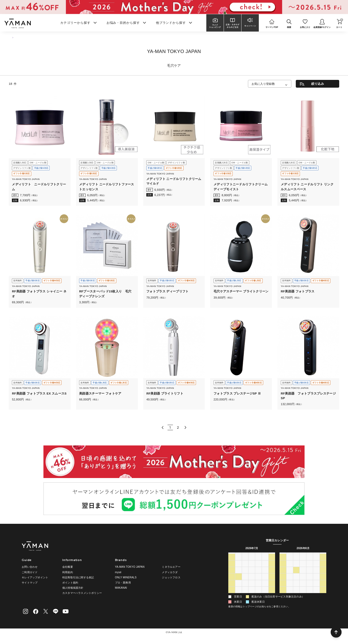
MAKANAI (121, 588)
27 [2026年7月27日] (238, 589)
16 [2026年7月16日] (259, 575)
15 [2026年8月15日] (323, 575)
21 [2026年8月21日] (316, 582)
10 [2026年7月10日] (265, 569)
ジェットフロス (171, 577)
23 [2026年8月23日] (283, 589)
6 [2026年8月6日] (259, 595)
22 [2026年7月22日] (252, 582)
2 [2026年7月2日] (259, 563)
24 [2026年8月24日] (290, 589)
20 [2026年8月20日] (310, 582)
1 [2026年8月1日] (272, 589)
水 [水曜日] (252, 556)
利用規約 (68, 572)
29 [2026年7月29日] (252, 589)
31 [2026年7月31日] (265, 589)
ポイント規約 (70, 583)
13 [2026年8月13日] (310, 575)
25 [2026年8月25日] (296, 589)
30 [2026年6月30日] (245, 563)
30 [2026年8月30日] (283, 595)
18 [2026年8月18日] (296, 582)
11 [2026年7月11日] (272, 569)
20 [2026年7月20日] (238, 582)
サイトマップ (30, 583)
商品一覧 (25, 37)
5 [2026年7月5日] (232, 569)
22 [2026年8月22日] (323, 582)
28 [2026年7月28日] (245, 589)
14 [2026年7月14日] (245, 575)
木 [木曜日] (259, 556)
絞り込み (318, 84)
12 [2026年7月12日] (232, 575)
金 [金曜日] (265, 556)
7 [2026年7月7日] (245, 569)
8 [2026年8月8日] (272, 595)
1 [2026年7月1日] (252, 563)
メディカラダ (170, 572)
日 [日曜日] (232, 556)
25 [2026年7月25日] (272, 582)
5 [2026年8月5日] (252, 595)
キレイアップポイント (35, 577)
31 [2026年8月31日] (290, 595)
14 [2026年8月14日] (316, 575)
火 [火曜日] (245, 556)
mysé (118, 572)
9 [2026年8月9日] (283, 575)
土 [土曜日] (272, 556)
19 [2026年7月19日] (232, 582)
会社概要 (68, 567)
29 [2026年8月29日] (323, 589)
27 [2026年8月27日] (310, 589)
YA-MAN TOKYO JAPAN (130, 567)
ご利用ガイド (30, 572)
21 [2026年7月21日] (245, 582)
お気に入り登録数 (263, 84)
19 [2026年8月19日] (303, 582)
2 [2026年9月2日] (303, 595)
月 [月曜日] (238, 556)
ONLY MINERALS (126, 577)
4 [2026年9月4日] (316, 595)
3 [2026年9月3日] (310, 595)
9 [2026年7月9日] (259, 569)
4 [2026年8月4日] (245, 595)
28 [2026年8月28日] (316, 589)
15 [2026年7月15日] (252, 575)
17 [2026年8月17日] (290, 582)
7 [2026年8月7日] (265, 595)
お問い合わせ (30, 567)
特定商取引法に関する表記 (78, 577)
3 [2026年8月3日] (238, 595)
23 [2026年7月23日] (259, 582)
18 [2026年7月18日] (272, 575)
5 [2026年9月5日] (323, 595)
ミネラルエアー (171, 567)
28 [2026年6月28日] (232, 563)
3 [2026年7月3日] (265, 563)
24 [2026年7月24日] (265, 582)
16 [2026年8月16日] (283, 582)
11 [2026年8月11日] (296, 575)
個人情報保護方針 (73, 588)
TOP (11, 37)
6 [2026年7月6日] (238, 569)
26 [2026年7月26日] (232, 589)
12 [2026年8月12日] (303, 575)
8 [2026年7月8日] (252, 569)
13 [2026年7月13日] (238, 575)
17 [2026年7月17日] (265, 575)
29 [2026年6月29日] (238, 563)
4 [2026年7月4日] (272, 563)
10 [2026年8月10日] (290, 575)
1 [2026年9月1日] (296, 595)
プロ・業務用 (123, 583)
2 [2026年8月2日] (232, 595)
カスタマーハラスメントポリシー (82, 593)
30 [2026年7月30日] (259, 589)
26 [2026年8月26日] (303, 589)
